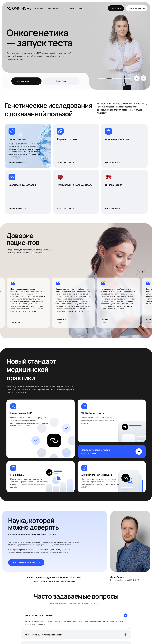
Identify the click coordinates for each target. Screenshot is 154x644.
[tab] (102, 78)
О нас (81, 8)
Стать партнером (137, 8)
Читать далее (84, 311)
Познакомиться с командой (26, 562)
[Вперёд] (144, 78)
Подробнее (61, 81)
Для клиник (69, 8)
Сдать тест (116, 8)
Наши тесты (54, 8)
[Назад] (137, 78)
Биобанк (39, 8)
